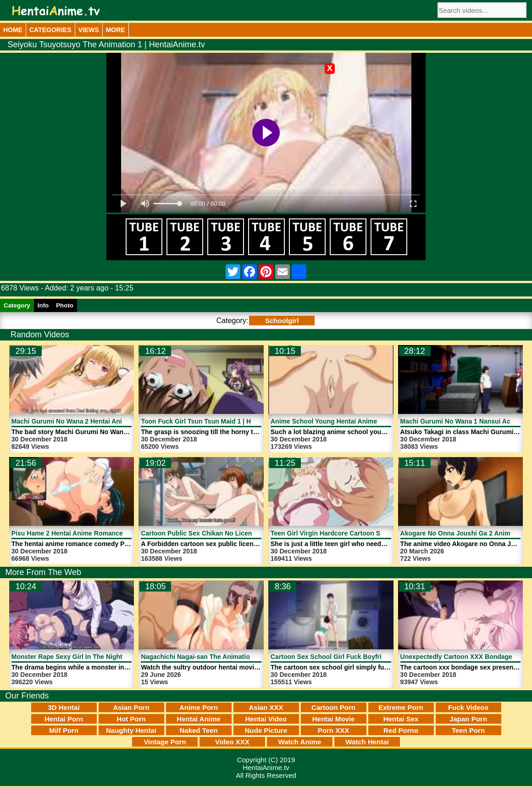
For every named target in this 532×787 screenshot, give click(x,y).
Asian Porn (131, 707)
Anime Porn (199, 707)
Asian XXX (266, 707)
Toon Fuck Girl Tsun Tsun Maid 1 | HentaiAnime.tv (217, 421)
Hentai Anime (198, 719)
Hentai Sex (401, 719)
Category (17, 305)
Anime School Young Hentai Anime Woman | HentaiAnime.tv (362, 421)
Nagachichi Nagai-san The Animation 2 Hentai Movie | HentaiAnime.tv (247, 657)
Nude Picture (266, 730)
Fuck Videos (468, 707)
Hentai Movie (334, 719)
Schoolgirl (282, 321)
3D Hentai (64, 707)
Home (13, 30)
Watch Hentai (367, 742)
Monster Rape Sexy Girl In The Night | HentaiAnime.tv (93, 657)
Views (89, 30)
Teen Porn (468, 730)
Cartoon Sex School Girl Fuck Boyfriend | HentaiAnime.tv (358, 657)
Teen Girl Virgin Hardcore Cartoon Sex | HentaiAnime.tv (355, 533)
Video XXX (232, 742)
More (116, 30)
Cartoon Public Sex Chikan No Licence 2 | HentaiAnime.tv (229, 533)
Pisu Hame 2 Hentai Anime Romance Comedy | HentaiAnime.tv (107, 533)
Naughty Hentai (131, 730)
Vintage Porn (165, 742)
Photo (65, 305)
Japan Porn (468, 719)
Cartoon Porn (333, 707)
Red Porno (401, 730)
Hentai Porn (64, 719)
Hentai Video (266, 719)
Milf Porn (64, 730)
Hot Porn (131, 719)
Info (43, 305)
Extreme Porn (401, 707)
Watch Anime (300, 742)
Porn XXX (333, 730)
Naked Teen (198, 730)
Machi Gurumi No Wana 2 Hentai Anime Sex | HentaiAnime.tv (104, 421)
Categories (50, 30)
